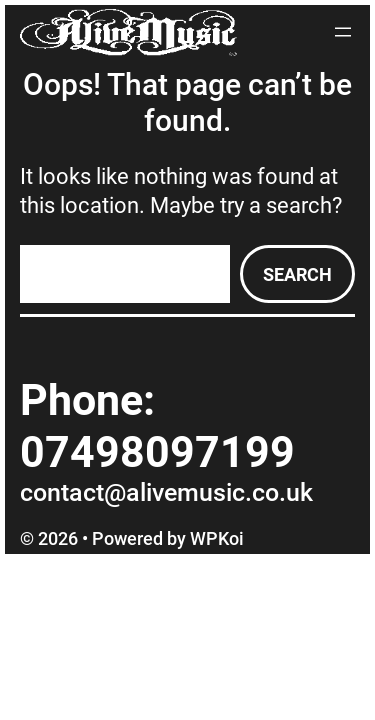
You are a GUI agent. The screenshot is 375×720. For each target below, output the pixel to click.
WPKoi (217, 538)
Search (297, 274)
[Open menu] (343, 32)
